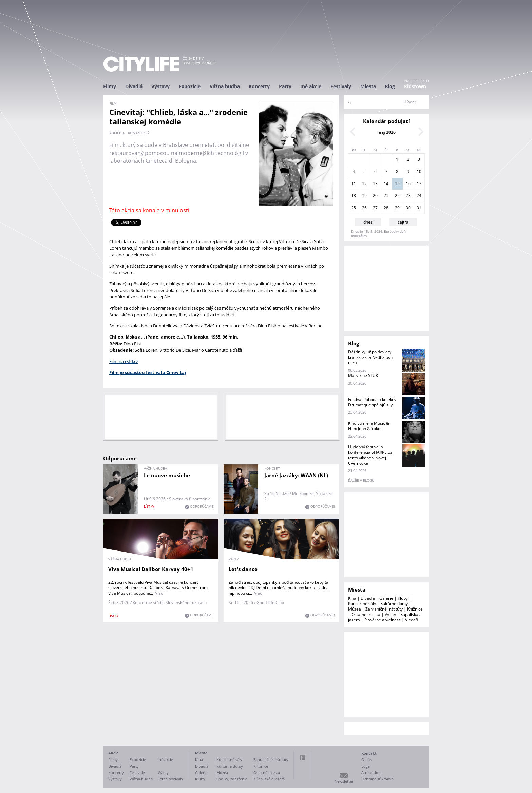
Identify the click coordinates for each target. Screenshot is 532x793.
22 (397, 196)
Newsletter (344, 781)
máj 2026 (386, 132)
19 (364, 196)
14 (386, 184)
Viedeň (412, 620)
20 (375, 196)
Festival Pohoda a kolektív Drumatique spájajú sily (372, 402)
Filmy (110, 86)
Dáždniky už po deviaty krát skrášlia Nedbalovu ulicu (370, 357)
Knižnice (415, 609)
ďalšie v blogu (361, 480)
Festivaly (341, 86)
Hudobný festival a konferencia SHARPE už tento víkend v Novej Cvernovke (370, 455)
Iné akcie (311, 86)
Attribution (371, 772)
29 (397, 208)
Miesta (368, 86)
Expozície (190, 86)
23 (408, 196)
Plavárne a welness (383, 620)
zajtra (403, 222)
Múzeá (355, 609)
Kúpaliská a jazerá (269, 779)
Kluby (403, 598)
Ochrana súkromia (377, 779)
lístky (149, 506)
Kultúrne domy (394, 604)
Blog (390, 86)
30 (408, 208)
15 (397, 184)
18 (354, 196)
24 (419, 196)
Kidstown (415, 86)
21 (386, 196)
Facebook (303, 757)
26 (364, 208)
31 (419, 208)
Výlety (390, 614)
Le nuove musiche (167, 475)
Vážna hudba (225, 86)
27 (375, 208)
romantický (139, 133)
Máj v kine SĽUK (363, 376)
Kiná (352, 598)
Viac (159, 593)
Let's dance (243, 569)
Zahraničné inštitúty (384, 609)
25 (354, 208)
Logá (366, 766)
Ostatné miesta (366, 614)
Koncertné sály (362, 604)
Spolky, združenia (232, 779)
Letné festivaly (170, 779)
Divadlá (134, 86)
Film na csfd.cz (124, 361)
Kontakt (369, 753)
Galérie (386, 598)
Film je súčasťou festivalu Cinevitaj (148, 372)
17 (419, 184)
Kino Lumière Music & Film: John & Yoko (369, 426)
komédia (117, 133)
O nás (366, 760)
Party (285, 86)
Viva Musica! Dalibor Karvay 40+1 (151, 569)
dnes (368, 222)
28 (386, 208)
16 (408, 184)
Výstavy (160, 86)
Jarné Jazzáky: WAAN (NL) (296, 475)
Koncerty (259, 86)
